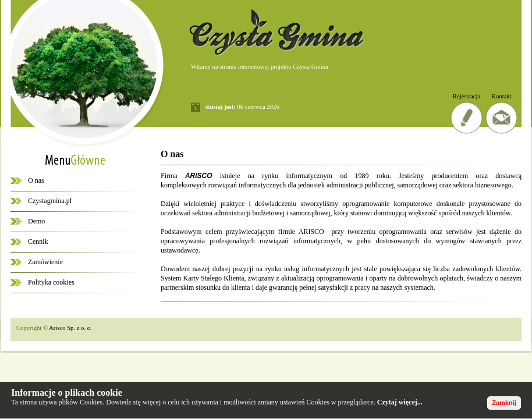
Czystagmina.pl (50, 201)
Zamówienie (45, 262)
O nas (36, 180)
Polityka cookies (51, 282)
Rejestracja (467, 96)
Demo (36, 221)
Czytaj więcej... (400, 402)
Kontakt (501, 96)
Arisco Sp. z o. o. (70, 328)
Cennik (38, 242)
